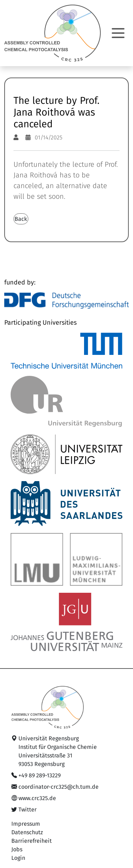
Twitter (27, 810)
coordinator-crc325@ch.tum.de (59, 787)
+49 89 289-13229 (40, 776)
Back (21, 219)
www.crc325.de (37, 798)
